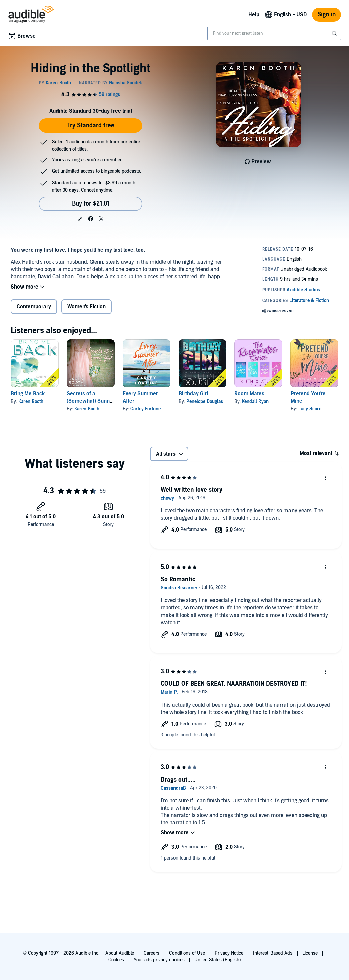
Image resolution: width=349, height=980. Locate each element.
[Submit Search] (335, 33)
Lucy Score (310, 409)
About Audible (120, 953)
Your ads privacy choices (159, 960)
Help (254, 15)
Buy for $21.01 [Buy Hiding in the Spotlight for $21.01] (91, 204)
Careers (152, 953)
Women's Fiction (86, 307)
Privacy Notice (229, 953)
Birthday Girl (193, 394)
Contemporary (34, 307)
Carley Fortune (146, 409)
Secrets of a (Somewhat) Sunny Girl (89, 401)
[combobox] (274, 33)
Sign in (326, 15)
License (310, 953)
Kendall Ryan (255, 401)
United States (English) (218, 960)
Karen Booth (31, 401)
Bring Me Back (28, 394)
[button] (80, 219)
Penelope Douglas (205, 401)
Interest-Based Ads (273, 953)
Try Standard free (91, 125)
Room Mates (249, 394)
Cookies (116, 960)
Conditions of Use (187, 953)
